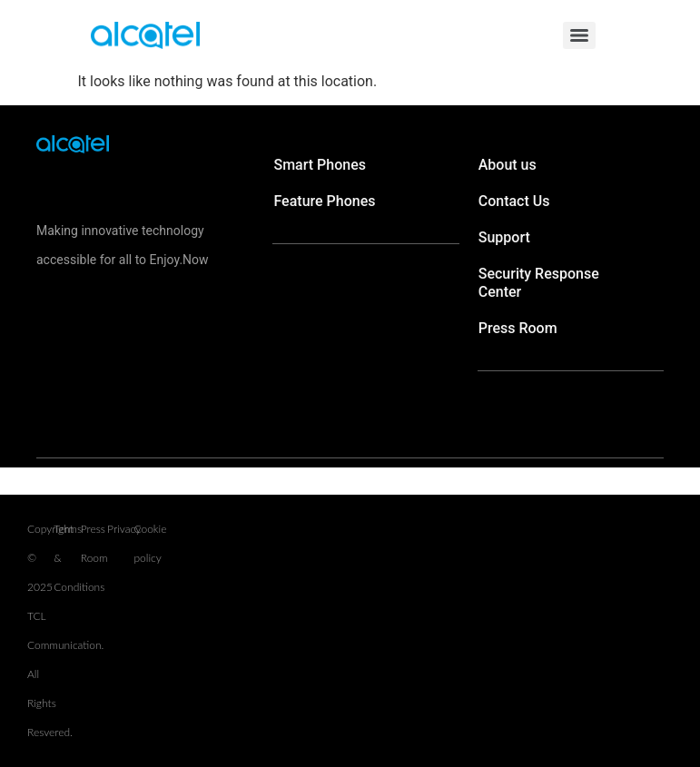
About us (508, 165)
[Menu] (579, 35)
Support (504, 237)
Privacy (124, 529)
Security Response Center (539, 283)
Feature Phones (324, 201)
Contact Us (514, 201)
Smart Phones (320, 165)
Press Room (518, 328)
